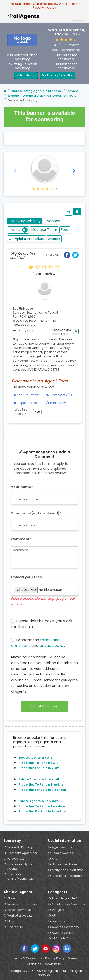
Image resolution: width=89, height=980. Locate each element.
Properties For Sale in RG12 (39, 768)
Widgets (58, 910)
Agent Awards (62, 847)
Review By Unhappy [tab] (25, 221)
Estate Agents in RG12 (35, 758)
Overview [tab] (52, 221)
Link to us (59, 921)
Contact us (16, 927)
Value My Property (20, 847)
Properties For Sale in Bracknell (42, 790)
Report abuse (25, 403)
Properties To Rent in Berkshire (42, 806)
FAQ (55, 859)
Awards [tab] (54, 239)
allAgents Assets (64, 938)
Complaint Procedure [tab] (27, 239)
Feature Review (26, 395)
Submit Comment (45, 706)
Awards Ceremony (66, 927)
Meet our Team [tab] (44, 230)
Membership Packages (68, 904)
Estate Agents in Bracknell (39, 779)
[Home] (5, 91)
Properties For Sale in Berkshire (42, 811)
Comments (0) (59, 395)
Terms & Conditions (28, 958)
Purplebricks (16, 859)
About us (14, 898)
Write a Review (26, 75)
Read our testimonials (23, 904)
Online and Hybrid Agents (20, 866)
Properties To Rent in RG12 (38, 763)
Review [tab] (18, 230)
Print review (56, 403)
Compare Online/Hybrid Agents (23, 876)
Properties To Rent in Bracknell (42, 785)
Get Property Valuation (58, 75)
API (54, 916)
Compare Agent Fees (23, 853)
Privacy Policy (55, 958)
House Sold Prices (65, 864)
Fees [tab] (65, 230)
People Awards (63, 853)
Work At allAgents (20, 916)
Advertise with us (19, 910)
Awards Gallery (63, 933)
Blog (11, 921)
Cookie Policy (53, 964)
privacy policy (52, 646)
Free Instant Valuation (68, 876)
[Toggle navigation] (79, 16)
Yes (37, 412)
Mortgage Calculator (67, 870)
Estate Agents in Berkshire (39, 801)
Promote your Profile (66, 898)
